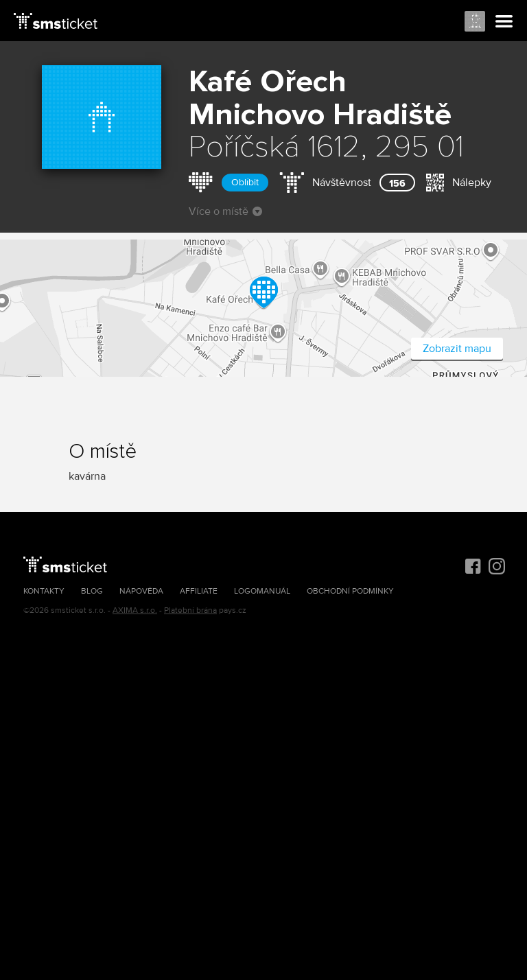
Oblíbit (245, 182)
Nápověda (141, 591)
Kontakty (44, 591)
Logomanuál (262, 591)
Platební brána (190, 610)
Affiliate (199, 591)
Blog (92, 591)
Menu (504, 22)
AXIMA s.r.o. (135, 610)
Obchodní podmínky (350, 591)
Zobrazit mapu (457, 349)
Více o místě (225, 211)
